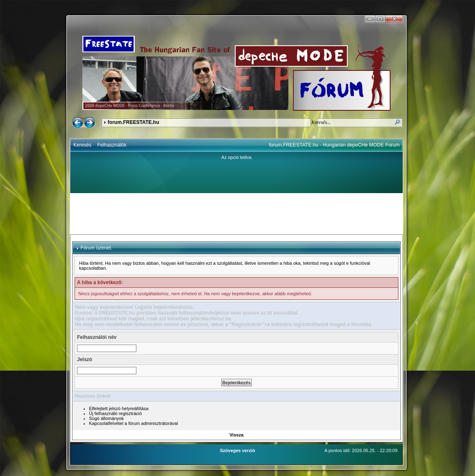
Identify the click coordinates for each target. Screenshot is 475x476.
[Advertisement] (236, 214)
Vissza (236, 435)
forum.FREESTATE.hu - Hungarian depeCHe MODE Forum (334, 145)
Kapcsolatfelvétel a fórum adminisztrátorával (133, 423)
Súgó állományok (106, 418)
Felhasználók (112, 145)
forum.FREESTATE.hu (133, 122)
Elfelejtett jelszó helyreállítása (119, 408)
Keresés (82, 145)
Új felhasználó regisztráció (115, 413)
